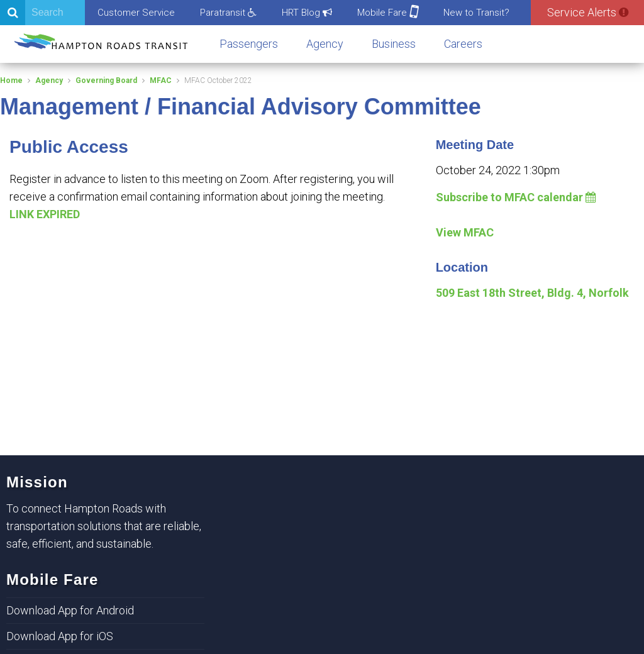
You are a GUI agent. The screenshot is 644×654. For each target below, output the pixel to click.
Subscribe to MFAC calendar (516, 197)
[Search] (42, 13)
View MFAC (465, 232)
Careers (463, 44)
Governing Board (106, 80)
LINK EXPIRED (45, 214)
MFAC (161, 80)
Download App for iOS (60, 636)
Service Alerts (588, 12)
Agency (325, 44)
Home (11, 80)
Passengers (249, 44)
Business (394, 44)
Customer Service (136, 13)
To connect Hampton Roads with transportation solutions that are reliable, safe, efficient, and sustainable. (104, 526)
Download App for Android (70, 610)
